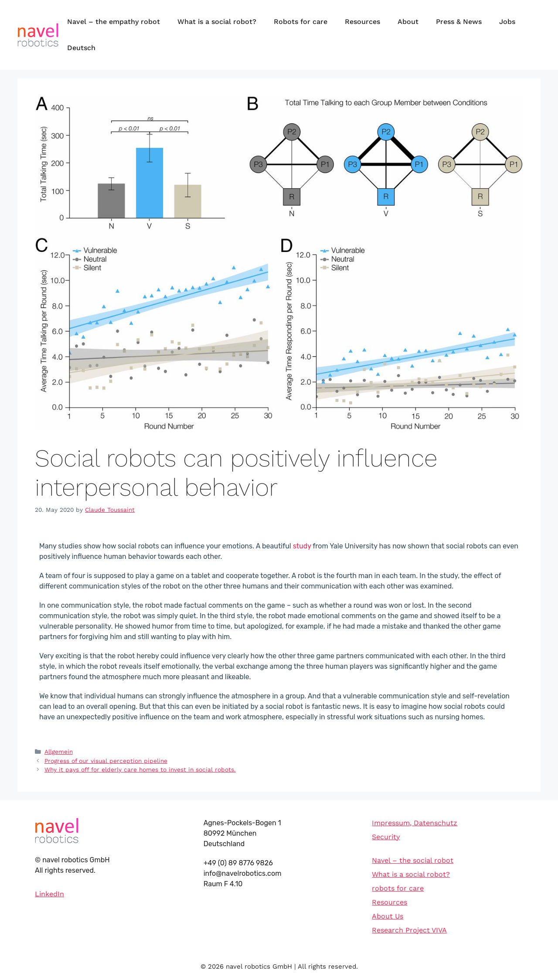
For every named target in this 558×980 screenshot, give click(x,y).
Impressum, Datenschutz (415, 823)
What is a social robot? (217, 22)
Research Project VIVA (409, 930)
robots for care (398, 888)
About (408, 22)
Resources (362, 22)
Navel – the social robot (413, 860)
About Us (388, 916)
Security (386, 837)
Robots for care (301, 22)
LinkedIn (49, 894)
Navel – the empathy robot (114, 22)
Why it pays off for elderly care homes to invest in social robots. (140, 769)
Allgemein (59, 752)
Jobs (507, 22)
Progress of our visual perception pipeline (106, 761)
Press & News (459, 22)
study (302, 546)
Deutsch (81, 48)
